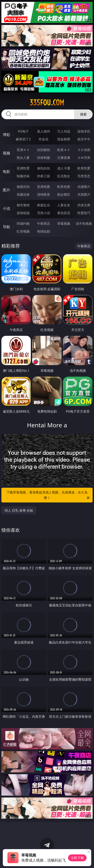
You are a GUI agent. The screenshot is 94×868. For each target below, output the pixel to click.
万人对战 (64, 131)
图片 (6, 190)
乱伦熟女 (64, 176)
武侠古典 (84, 205)
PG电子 (23, 131)
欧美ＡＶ (64, 150)
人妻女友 (64, 205)
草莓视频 (64, 223)
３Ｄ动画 (84, 150)
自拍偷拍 (44, 150)
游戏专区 (84, 131)
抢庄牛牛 (84, 139)
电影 (6, 171)
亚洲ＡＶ (23, 150)
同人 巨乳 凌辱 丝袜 (19, 510)
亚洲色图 (44, 187)
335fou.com (47, 103)
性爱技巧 (84, 213)
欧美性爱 (84, 168)
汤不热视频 (84, 223)
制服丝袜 (23, 176)
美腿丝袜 (23, 194)
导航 (6, 227)
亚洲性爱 (23, 168)
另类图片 (84, 194)
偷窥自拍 (23, 187)
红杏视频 (23, 231)
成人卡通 (64, 168)
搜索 (83, 114)
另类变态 (84, 176)
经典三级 (44, 176)
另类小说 (44, 213)
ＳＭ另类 (84, 158)
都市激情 (23, 205)
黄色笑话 (64, 213)
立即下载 (77, 858)
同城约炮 (23, 223)
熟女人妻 (23, 158)
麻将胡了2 (23, 139)
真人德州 (44, 131)
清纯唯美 (44, 194)
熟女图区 (64, 194)
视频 (6, 153)
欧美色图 (64, 187)
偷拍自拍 (44, 168)
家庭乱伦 (44, 205)
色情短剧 (44, 231)
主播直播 (64, 158)
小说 (6, 208)
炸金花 (44, 139)
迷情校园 (23, 213)
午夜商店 (44, 223)
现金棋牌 (64, 139)
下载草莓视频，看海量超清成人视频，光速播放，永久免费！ (48, 495)
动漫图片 (84, 187)
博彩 (6, 135)
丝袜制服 (44, 158)
